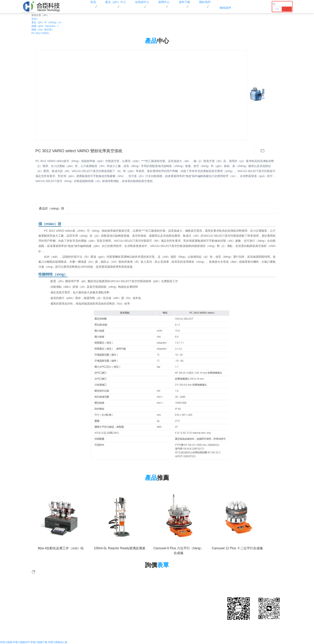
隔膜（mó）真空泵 (42, 30)
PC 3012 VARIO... (41, 33)
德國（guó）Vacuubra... (45, 26)
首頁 (35, 19)
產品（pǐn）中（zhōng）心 (47, 22)
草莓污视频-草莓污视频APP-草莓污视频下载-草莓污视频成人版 (34, 642)
